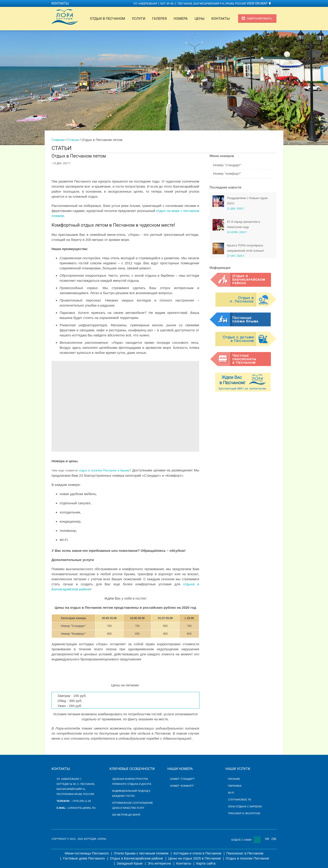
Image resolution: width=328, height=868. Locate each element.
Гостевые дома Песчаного (84, 858)
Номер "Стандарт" (73, 626)
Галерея (159, 19)
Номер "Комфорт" (73, 634)
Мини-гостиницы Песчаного (87, 853)
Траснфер (235, 813)
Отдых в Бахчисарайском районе (137, 858)
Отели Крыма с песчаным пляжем (141, 853)
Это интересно (160, 863)
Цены (200, 19)
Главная (58, 140)
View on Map (257, 3)
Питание (234, 779)
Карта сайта (206, 863)
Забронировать (259, 18)
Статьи (73, 140)
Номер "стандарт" (227, 165)
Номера (181, 19)
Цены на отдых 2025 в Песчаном (194, 858)
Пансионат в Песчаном (245, 853)
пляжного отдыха (125, 784)
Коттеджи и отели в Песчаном (197, 853)
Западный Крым (129, 863)
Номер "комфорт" (227, 173)
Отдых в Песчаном (107, 19)
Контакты (60, 3)
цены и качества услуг (128, 808)
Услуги (138, 19)
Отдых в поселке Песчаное (247, 858)
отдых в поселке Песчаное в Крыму (104, 470)
